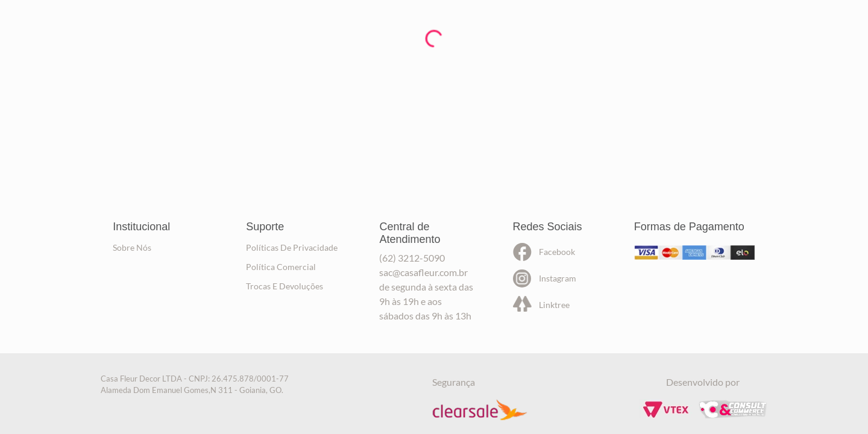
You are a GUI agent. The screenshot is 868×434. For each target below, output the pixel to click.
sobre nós (132, 247)
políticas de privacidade (292, 247)
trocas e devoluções (285, 286)
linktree (554, 305)
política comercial (281, 267)
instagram (558, 278)
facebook (557, 252)
